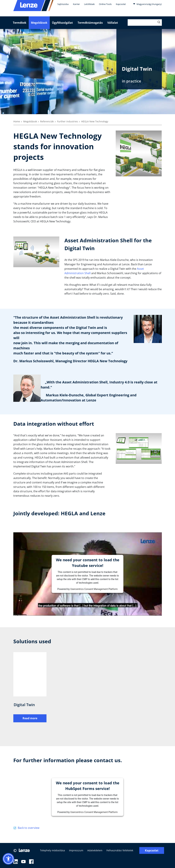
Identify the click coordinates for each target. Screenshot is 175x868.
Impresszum (76, 850)
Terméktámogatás (90, 23)
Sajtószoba (63, 4)
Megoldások (39, 23)
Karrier (76, 4)
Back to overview (29, 828)
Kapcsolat (121, 4)
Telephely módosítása (52, 850)
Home (17, 121)
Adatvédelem (95, 850)
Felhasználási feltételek (120, 850)
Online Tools (105, 4)
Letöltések (89, 4)
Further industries (68, 121)
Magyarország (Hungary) (147, 4)
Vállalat (113, 23)
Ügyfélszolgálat (62, 23)
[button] (8, 859)
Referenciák (47, 121)
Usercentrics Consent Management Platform (94, 589)
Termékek (20, 23)
